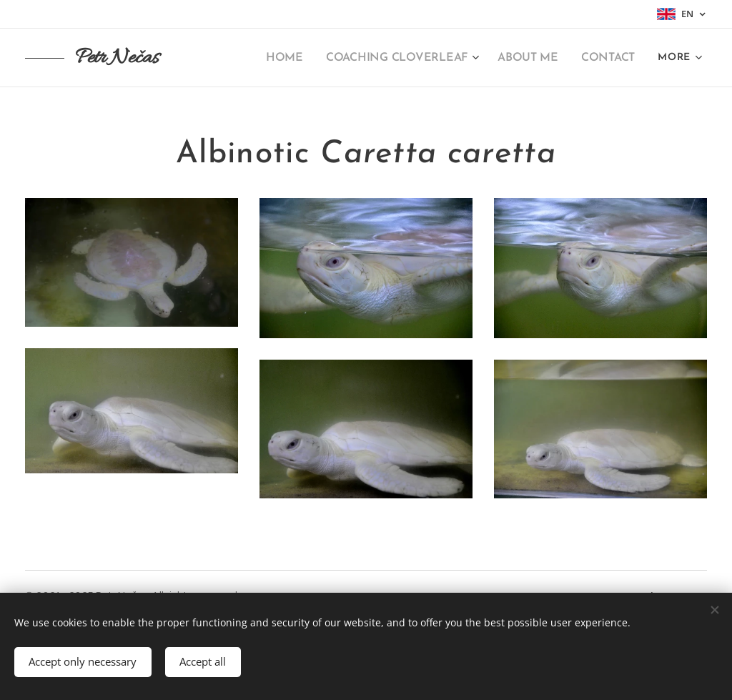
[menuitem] (301, 58)
